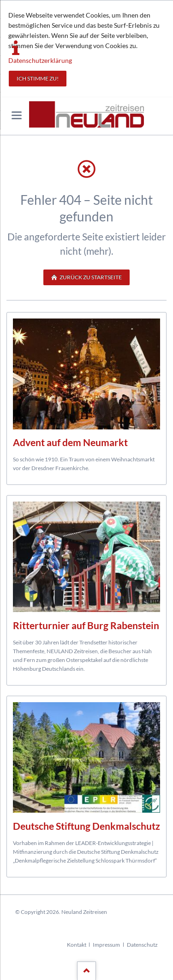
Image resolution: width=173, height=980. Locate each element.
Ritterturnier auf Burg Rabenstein (86, 625)
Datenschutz (142, 945)
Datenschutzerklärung (40, 60)
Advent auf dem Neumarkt (70, 442)
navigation (17, 115)
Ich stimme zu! (38, 78)
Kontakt (77, 945)
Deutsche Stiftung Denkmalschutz (86, 826)
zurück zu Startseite (90, 277)
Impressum (106, 945)
